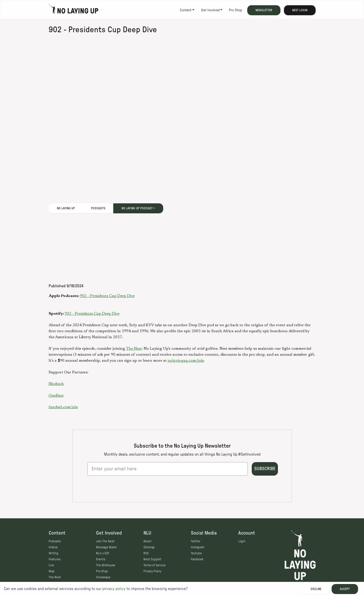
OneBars (56, 396)
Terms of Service (155, 565)
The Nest (134, 349)
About (147, 541)
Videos (53, 547)
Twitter (196, 541)
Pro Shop (236, 10)
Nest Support (152, 559)
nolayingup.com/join (186, 361)
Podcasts (98, 208)
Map (52, 571)
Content (186, 10)
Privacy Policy (152, 571)
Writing (54, 553)
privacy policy (114, 589)
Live (51, 565)
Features (55, 559)
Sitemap (149, 547)
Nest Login (300, 10)
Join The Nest (105, 541)
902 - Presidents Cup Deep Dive (107, 296)
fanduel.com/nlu (63, 407)
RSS (146, 553)
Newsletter (264, 10)
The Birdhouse (106, 565)
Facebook (197, 559)
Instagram (198, 547)
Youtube (196, 553)
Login (242, 541)
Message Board (106, 547)
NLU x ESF (103, 553)
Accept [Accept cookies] (345, 589)
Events (101, 559)
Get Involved (210, 10)
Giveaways (103, 577)
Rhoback (56, 384)
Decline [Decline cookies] (316, 589)
